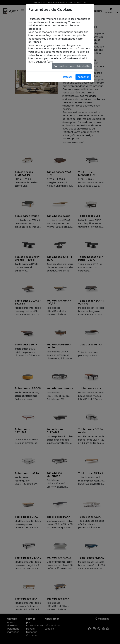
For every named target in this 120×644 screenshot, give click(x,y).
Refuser (68, 77)
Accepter (83, 77)
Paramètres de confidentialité (72, 66)
